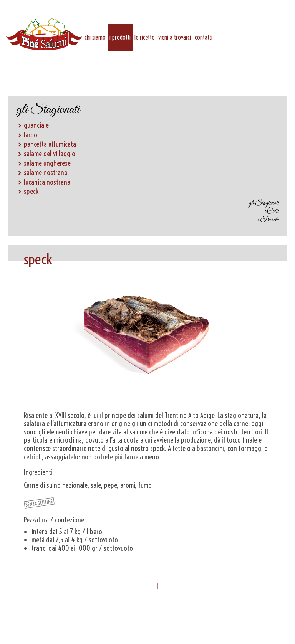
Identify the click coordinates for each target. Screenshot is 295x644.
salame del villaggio (50, 154)
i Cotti (272, 212)
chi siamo (95, 37)
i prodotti (120, 37)
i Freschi (268, 220)
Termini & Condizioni (109, 613)
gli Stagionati (264, 204)
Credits (147, 617)
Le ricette (144, 37)
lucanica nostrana (47, 182)
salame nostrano (46, 173)
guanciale (36, 125)
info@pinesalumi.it (120, 594)
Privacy (186, 609)
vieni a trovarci (175, 37)
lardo (31, 135)
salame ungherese (47, 163)
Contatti (204, 37)
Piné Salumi (44, 35)
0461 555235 (184, 586)
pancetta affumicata (50, 144)
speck (31, 191)
